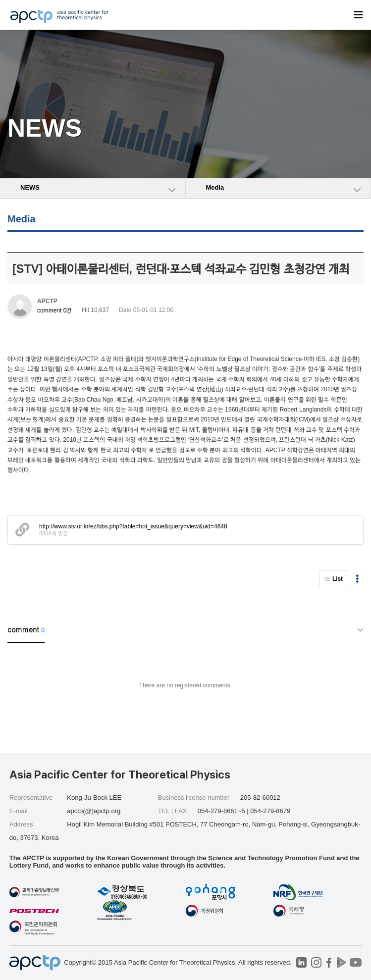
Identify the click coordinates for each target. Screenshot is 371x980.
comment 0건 (54, 310)
